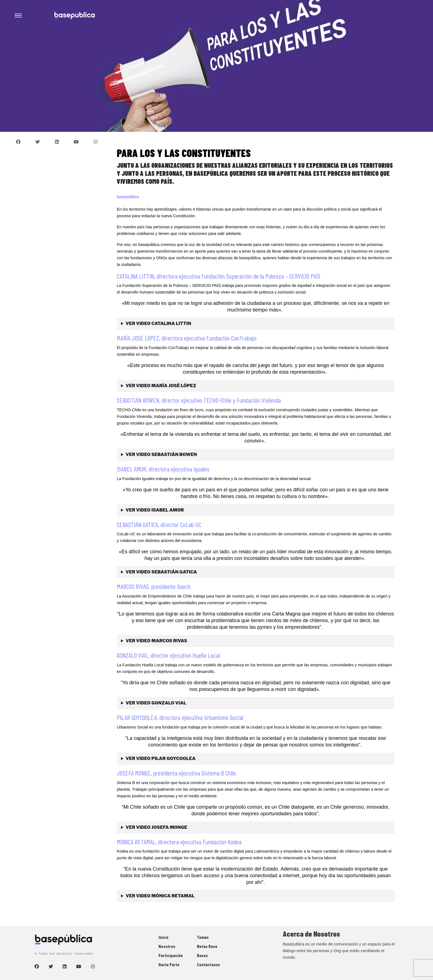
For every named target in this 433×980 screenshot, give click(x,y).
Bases (202, 955)
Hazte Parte (169, 964)
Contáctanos (208, 964)
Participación (171, 955)
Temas (203, 937)
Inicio (163, 937)
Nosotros (167, 946)
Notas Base (207, 946)
